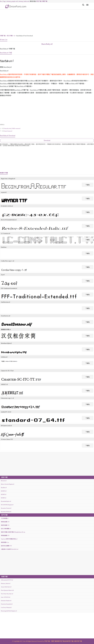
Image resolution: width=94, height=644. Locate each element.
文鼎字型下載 (78, 641)
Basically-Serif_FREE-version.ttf (12, 129)
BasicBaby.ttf (47, 44)
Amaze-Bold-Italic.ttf (6, 587)
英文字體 (10, 36)
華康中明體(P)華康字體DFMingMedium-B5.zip (13, 532)
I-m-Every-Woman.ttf (6, 608)
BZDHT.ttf (4, 494)
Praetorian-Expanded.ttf (7, 604)
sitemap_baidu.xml (24, 1)
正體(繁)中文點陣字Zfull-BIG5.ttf (10, 549)
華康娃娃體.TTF (5, 522)
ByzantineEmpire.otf (6, 501)
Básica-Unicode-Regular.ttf (8, 484)
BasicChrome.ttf (8, 131)
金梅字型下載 (69, 641)
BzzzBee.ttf (4, 488)
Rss (1, 1)
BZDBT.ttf (4, 498)
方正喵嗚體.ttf (5, 518)
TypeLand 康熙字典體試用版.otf (9, 539)
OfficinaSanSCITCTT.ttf (7, 580)
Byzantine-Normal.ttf (6, 508)
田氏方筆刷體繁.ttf (6, 529)
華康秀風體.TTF (5, 525)
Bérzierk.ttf (4, 481)
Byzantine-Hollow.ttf (6, 512)
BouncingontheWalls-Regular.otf (9, 611)
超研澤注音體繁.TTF (6, 546)
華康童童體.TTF (5, 536)
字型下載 (39, 1)
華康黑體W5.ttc (5, 542)
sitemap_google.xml (12, 1)
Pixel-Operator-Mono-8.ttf (7, 590)
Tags (4, 1)
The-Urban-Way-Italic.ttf (7, 594)
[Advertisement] (47, 22)
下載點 (88, 185)
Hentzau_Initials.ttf (6, 583)
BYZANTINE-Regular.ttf (7, 505)
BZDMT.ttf (4, 491)
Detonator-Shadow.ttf (6, 601)
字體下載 (45, 1)
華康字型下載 (61, 641)
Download (47, 140)
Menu (87, 4)
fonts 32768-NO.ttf (6, 597)
